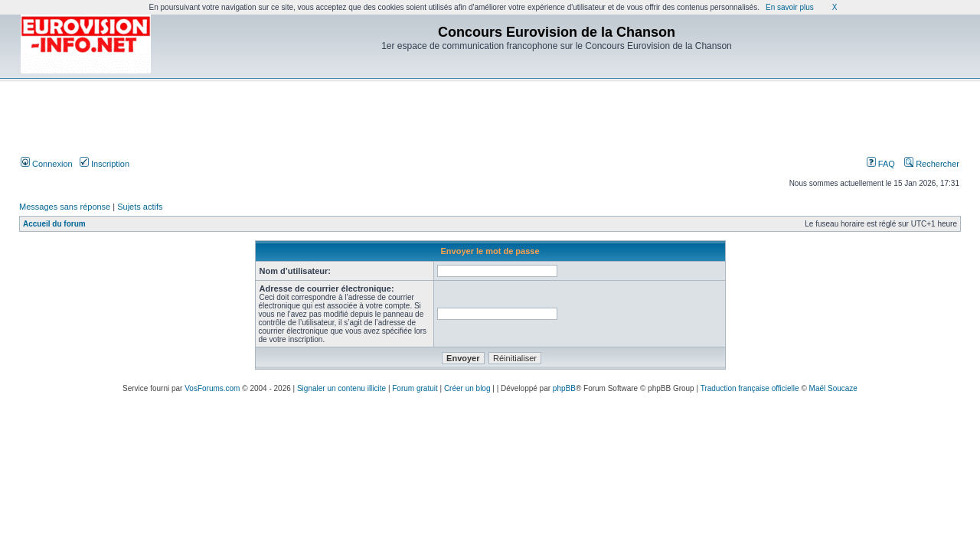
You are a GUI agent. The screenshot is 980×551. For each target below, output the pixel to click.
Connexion (47, 164)
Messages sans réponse (65, 207)
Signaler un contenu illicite (341, 388)
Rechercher (932, 164)
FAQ (881, 164)
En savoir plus (790, 7)
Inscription (105, 164)
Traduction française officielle (750, 388)
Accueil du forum (54, 224)
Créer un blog (467, 388)
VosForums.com (212, 388)
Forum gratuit (415, 388)
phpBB (564, 388)
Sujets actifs (140, 207)
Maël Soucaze (833, 388)
